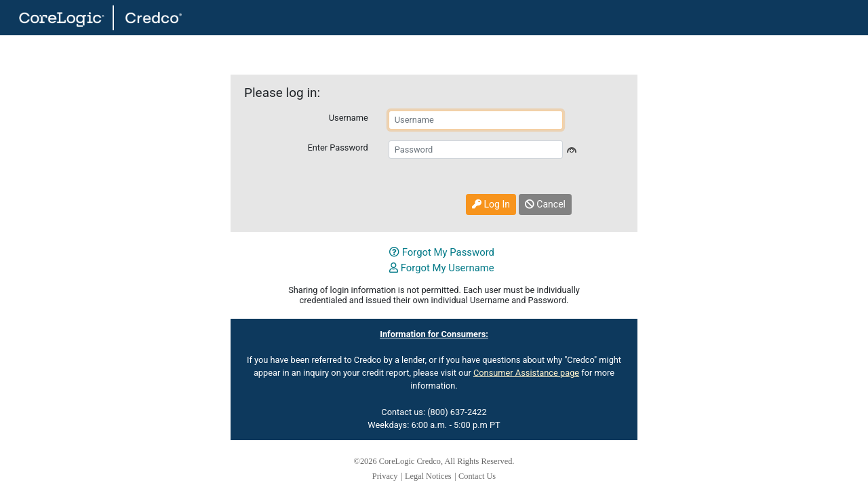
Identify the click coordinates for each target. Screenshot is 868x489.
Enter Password (337, 148)
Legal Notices (428, 476)
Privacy (385, 476)
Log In (491, 204)
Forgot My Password (442, 252)
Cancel (545, 204)
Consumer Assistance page (526, 373)
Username (349, 118)
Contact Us (477, 476)
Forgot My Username (442, 268)
